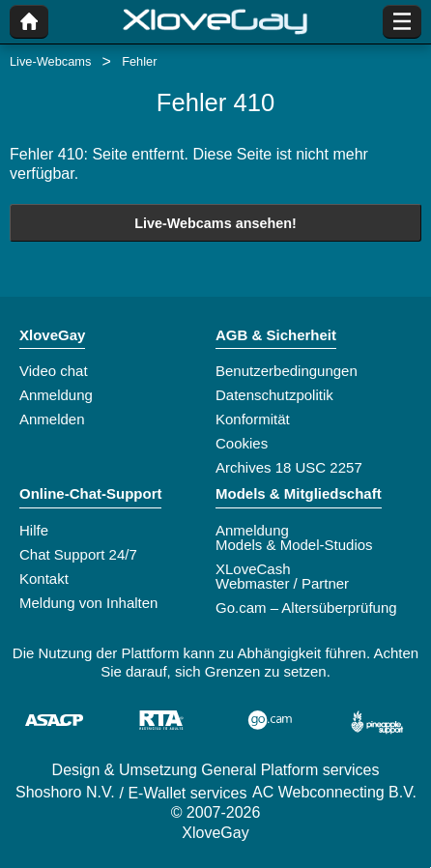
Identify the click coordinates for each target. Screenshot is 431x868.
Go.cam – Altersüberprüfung (306, 608)
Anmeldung (56, 395)
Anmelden (52, 419)
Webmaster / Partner (282, 583)
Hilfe (34, 530)
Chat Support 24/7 (78, 554)
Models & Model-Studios (294, 545)
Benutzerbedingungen (287, 371)
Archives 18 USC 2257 (289, 467)
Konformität (253, 419)
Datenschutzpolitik (274, 395)
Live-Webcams (50, 61)
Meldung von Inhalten (88, 603)
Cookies (242, 443)
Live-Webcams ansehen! (215, 223)
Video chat (54, 371)
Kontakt (44, 579)
